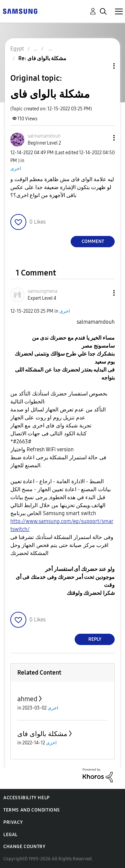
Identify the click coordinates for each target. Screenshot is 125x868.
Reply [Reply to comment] (95, 639)
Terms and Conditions (32, 810)
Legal (10, 835)
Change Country (24, 847)
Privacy (13, 822)
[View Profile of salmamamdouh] (44, 136)
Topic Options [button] (103, 66)
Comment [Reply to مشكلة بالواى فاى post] (93, 241)
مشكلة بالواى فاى (42, 734)
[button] (103, 138)
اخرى (16, 169)
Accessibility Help (26, 798)
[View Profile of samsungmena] (42, 291)
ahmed (27, 699)
